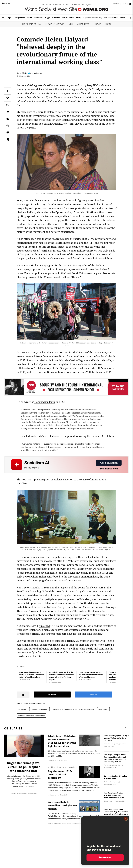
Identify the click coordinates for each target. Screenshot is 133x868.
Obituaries (22, 709)
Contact (116, 4)
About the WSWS (83, 24)
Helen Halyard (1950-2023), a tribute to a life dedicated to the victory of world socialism (31, 675)
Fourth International (31, 24)
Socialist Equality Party (55, 24)
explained (44, 626)
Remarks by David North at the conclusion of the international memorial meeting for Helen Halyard (61, 676)
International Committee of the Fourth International (73, 709)
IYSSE (71, 24)
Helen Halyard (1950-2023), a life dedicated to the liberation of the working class (91, 675)
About (124, 4)
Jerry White (22, 73)
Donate (108, 24)
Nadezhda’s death (45, 402)
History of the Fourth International (31, 715)
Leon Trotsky (103, 709)
